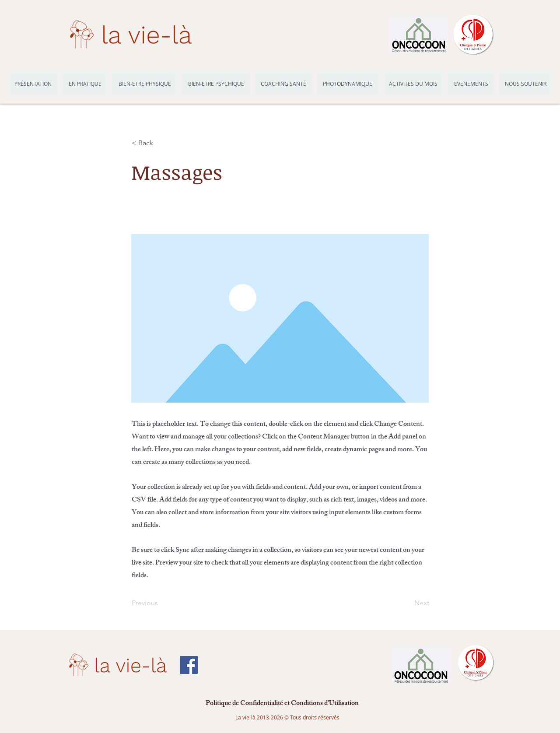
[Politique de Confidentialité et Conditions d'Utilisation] (282, 704)
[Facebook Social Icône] (189, 665)
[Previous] (161, 603)
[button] (161, 143)
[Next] (407, 603)
